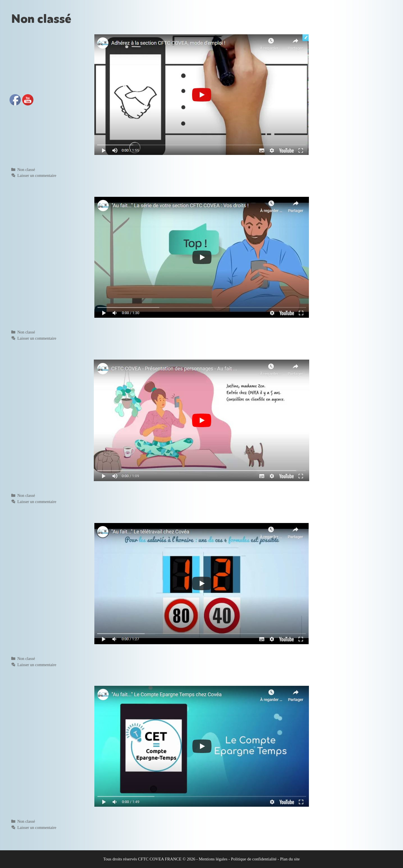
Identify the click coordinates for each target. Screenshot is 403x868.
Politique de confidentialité (254, 859)
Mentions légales (213, 859)
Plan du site (290, 859)
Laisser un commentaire (37, 175)
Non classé (26, 170)
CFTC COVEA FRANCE (160, 859)
